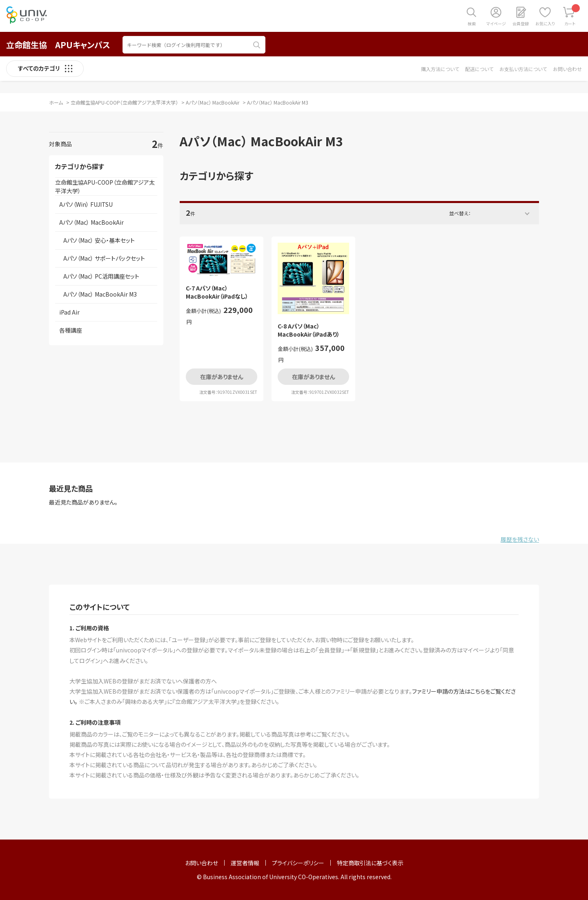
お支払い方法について (523, 69)
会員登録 (521, 23)
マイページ (496, 23)
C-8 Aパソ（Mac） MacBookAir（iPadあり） (309, 330)
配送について (479, 69)
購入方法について (440, 69)
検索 (472, 23)
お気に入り (545, 23)
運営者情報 (245, 863)
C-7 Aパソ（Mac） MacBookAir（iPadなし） (217, 292)
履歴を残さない (520, 539)
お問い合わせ (567, 69)
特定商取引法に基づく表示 (370, 863)
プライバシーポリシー (298, 863)
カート (572, 15)
